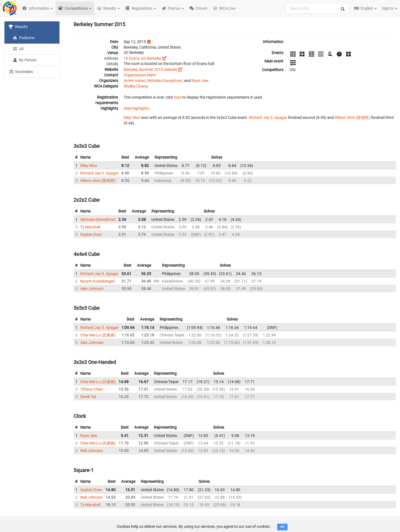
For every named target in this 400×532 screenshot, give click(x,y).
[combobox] (317, 8)
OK (282, 527)
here (178, 97)
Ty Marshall (90, 227)
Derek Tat (88, 397)
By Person (25, 60)
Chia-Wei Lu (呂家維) (98, 335)
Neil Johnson (92, 451)
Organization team (140, 75)
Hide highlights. (137, 108)
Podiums (24, 38)
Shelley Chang (136, 86)
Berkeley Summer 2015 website (150, 69)
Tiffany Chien (92, 389)
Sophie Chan (91, 234)
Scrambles (21, 71)
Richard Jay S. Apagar (268, 118)
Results (18, 27)
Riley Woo (132, 118)
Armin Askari (135, 81)
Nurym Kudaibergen (97, 281)
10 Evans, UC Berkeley (142, 58)
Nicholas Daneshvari (165, 81)
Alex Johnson (92, 289)
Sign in (390, 8)
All (18, 49)
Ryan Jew (200, 81)
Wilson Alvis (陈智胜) (352, 118)
